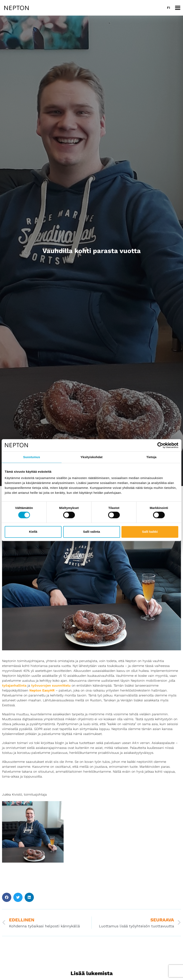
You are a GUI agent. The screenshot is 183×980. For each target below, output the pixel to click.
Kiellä (33, 532)
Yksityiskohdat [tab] (91, 457)
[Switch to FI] (169, 8)
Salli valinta (92, 532)
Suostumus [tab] (32, 457)
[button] (7, 897)
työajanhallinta (14, 685)
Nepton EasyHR (42, 690)
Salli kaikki (150, 532)
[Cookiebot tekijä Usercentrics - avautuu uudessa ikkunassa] (160, 445)
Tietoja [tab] (152, 457)
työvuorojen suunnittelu (51, 685)
